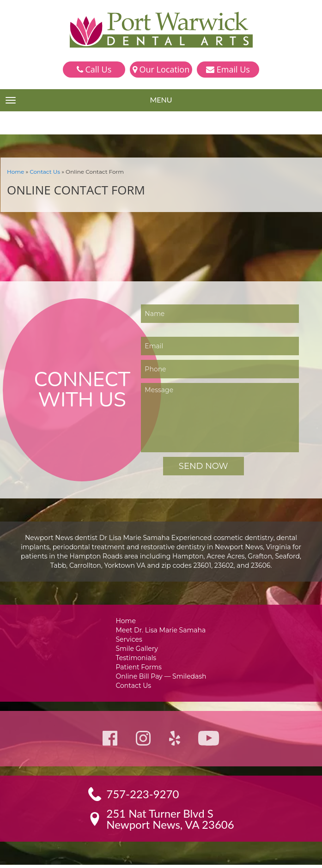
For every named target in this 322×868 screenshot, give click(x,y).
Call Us (94, 69)
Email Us (228, 69)
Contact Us (42, 171)
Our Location (161, 69)
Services (131, 640)
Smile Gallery (138, 649)
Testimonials (138, 659)
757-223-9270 (143, 797)
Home (15, 171)
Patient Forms (140, 669)
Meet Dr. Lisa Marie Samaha (161, 630)
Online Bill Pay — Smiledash (161, 678)
